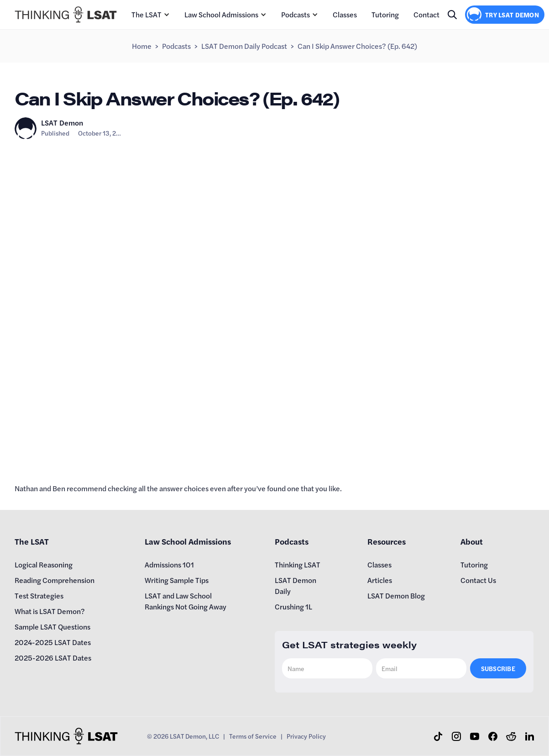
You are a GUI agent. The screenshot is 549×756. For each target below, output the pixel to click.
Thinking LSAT (298, 564)
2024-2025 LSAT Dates (53, 642)
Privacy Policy (306, 736)
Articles (380, 580)
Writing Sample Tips (177, 580)
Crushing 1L (293, 606)
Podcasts (295, 14)
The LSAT (146, 14)
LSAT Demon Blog (396, 596)
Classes (345, 14)
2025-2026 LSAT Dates (53, 658)
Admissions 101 (169, 564)
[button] (151, 15)
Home (142, 46)
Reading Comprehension (55, 580)
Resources (387, 541)
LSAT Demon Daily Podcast (244, 46)
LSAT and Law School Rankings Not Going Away (186, 601)
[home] (66, 15)
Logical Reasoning (44, 564)
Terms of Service (253, 736)
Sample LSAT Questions (52, 627)
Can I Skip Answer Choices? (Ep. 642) (357, 46)
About (472, 541)
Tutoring (385, 14)
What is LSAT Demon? (50, 611)
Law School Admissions (221, 14)
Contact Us (478, 580)
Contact (426, 14)
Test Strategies (39, 596)
